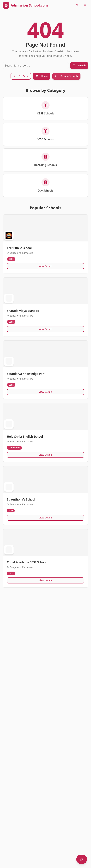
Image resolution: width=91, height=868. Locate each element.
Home (42, 76)
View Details (45, 266)
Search (79, 65)
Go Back (21, 76)
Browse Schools (66, 76)
